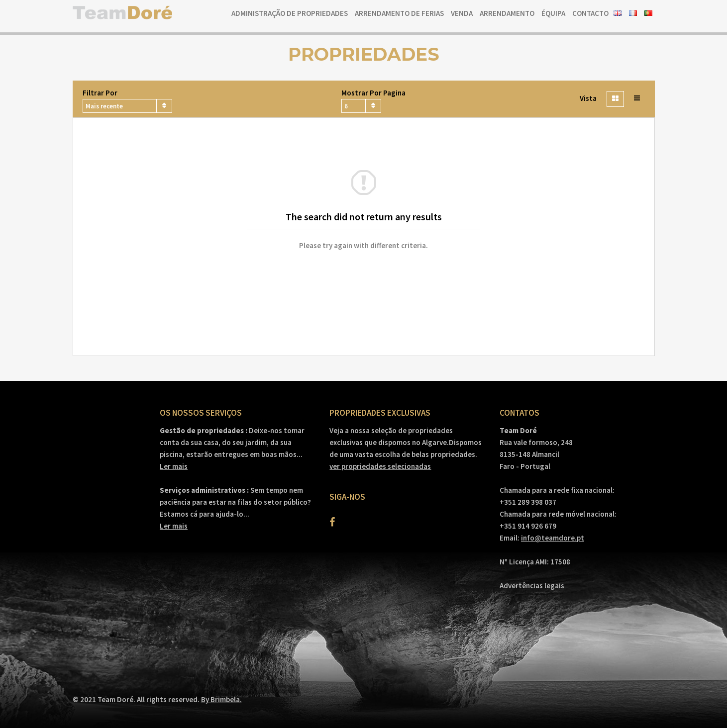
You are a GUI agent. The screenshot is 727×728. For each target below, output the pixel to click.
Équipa (553, 13)
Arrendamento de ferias (399, 13)
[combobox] (127, 106)
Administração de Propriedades (290, 13)
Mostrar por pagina (373, 93)
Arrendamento (507, 13)
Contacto (590, 13)
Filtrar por (100, 93)
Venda (462, 13)
